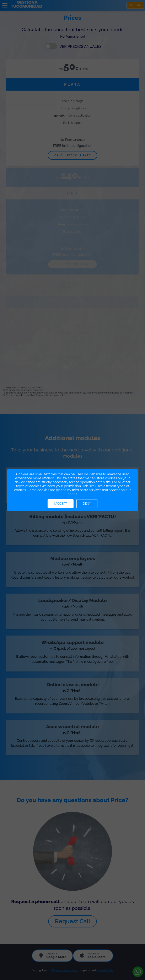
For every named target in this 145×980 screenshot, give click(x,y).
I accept (61, 504)
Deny (87, 504)
